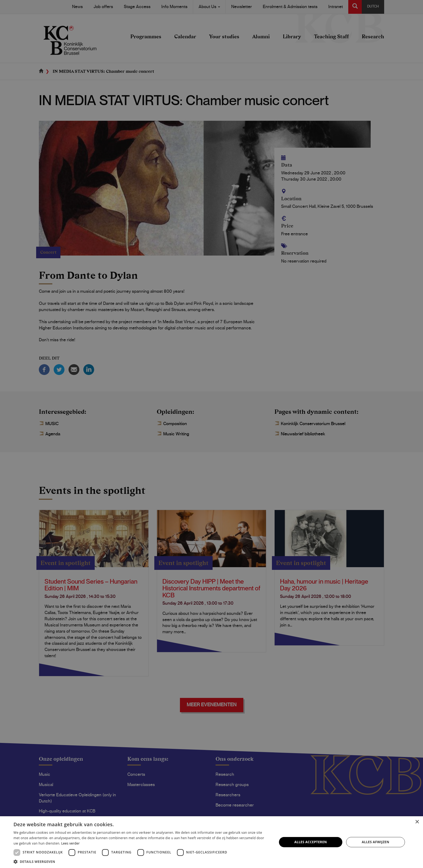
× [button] (417, 822)
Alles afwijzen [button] (376, 842)
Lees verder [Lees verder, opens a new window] (71, 843)
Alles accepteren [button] (311, 842)
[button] (141, 861)
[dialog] (211, 434)
